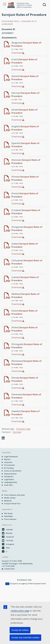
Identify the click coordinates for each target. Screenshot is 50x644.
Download (18, 53)
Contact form (9, 569)
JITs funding (9, 468)
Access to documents (13, 471)
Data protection (10, 474)
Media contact (10, 498)
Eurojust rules (23, 429)
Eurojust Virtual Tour (12, 503)
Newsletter (9, 516)
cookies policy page (20, 611)
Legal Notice (9, 479)
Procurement (9, 465)
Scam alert (8, 485)
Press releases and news (14, 495)
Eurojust (17, 432)
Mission (7, 459)
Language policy (11, 482)
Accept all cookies (20, 630)
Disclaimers (9, 476)
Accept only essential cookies (25, 638)
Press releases (10, 519)
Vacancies (8, 462)
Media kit (8, 501)
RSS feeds (8, 513)
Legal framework (11, 457)
